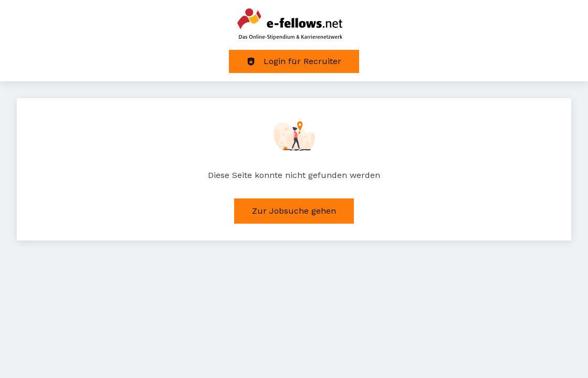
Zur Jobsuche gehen (294, 211)
